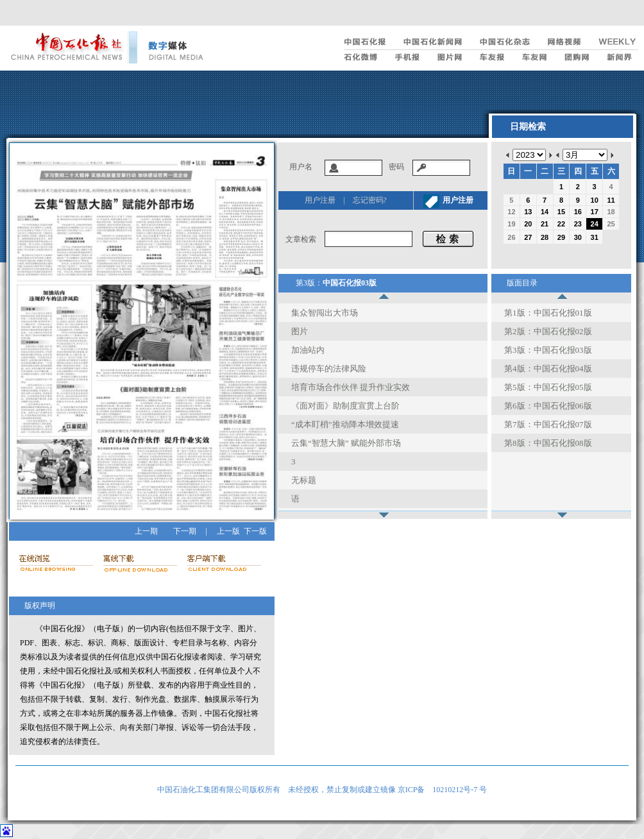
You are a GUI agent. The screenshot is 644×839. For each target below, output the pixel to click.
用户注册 (320, 200)
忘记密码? (370, 200)
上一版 (228, 531)
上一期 (146, 531)
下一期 (185, 531)
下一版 (255, 531)
